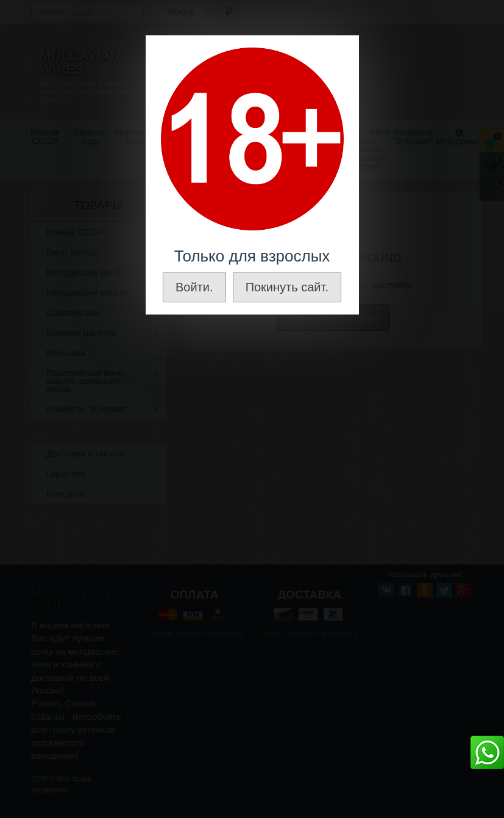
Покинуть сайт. (287, 287)
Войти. (194, 287)
